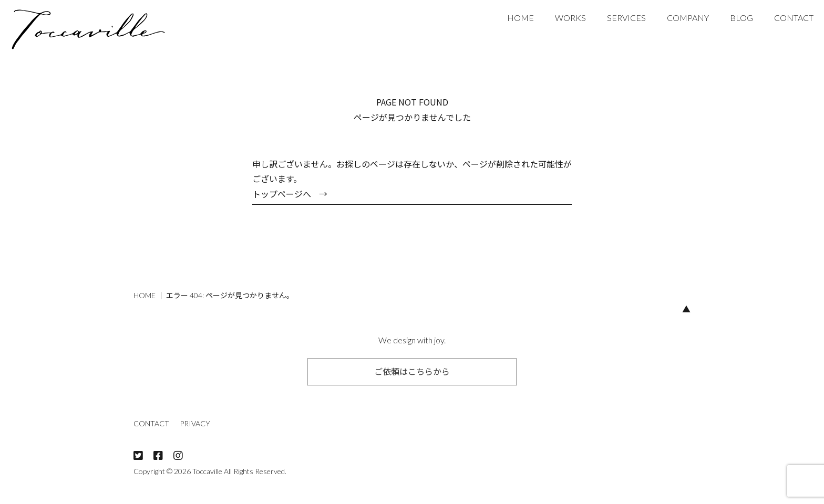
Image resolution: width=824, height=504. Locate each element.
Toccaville (207, 471)
